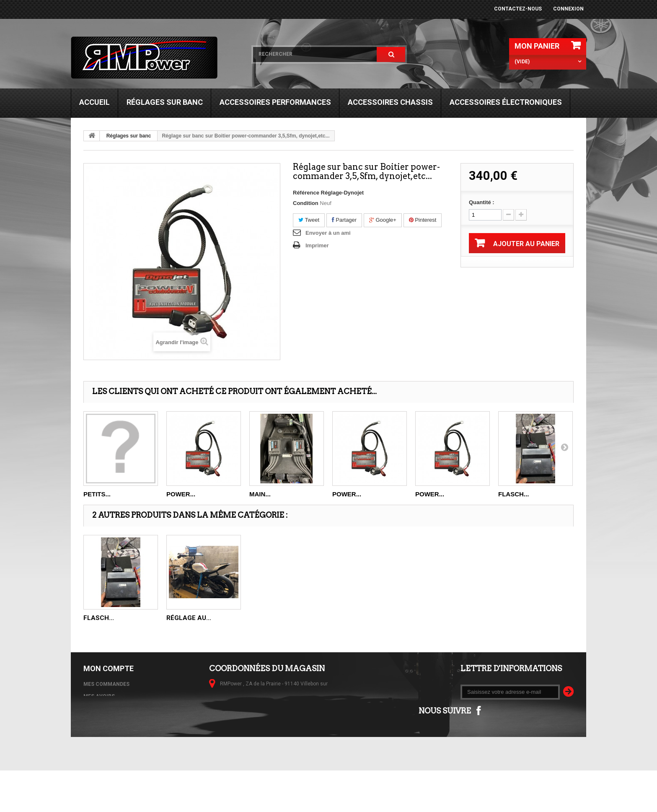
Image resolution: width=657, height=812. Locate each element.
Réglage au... (189, 618)
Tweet (309, 220)
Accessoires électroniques (506, 102)
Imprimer (317, 245)
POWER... (181, 494)
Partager (344, 220)
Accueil (94, 102)
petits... (97, 494)
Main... (260, 494)
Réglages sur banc (165, 102)
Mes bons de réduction (116, 733)
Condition (306, 203)
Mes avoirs (99, 696)
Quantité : (482, 202)
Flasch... (513, 494)
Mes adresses (103, 708)
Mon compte (109, 668)
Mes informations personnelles (129, 721)
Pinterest (423, 220)
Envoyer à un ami (328, 233)
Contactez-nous (518, 9)
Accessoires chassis (390, 102)
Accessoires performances (275, 102)
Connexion (568, 9)
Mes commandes (106, 684)
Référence (306, 193)
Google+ (383, 220)
